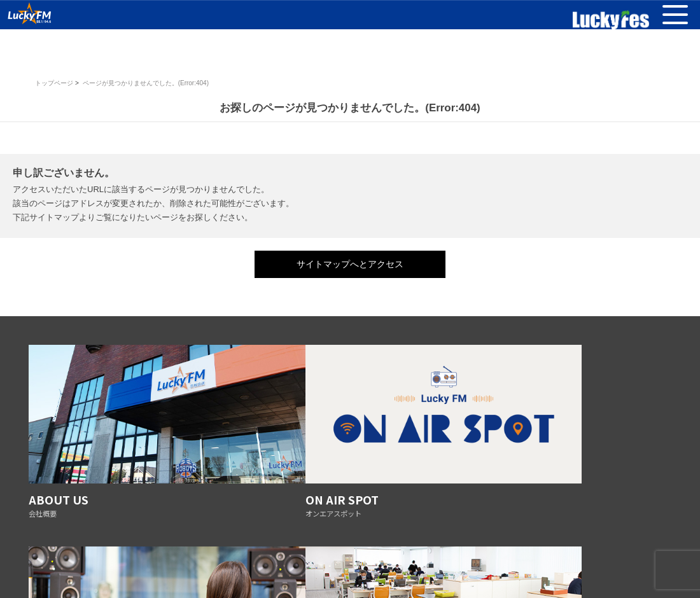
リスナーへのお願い (426, 551)
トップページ (54, 83)
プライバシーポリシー (150, 551)
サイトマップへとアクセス (350, 264)
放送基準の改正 (272, 551)
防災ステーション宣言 (346, 551)
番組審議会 (216, 551)
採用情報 (486, 551)
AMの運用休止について (549, 551)
